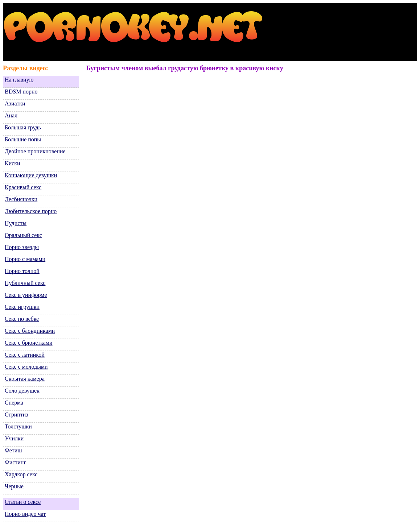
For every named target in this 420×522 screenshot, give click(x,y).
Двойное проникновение (35, 151)
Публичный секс (25, 283)
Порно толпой (22, 271)
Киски (13, 163)
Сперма (14, 403)
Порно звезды (22, 247)
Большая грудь (23, 127)
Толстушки (18, 426)
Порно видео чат (25, 514)
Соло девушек (22, 391)
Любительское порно (31, 211)
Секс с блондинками (30, 331)
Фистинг (15, 462)
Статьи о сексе (23, 502)
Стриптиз (17, 415)
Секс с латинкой (25, 355)
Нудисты (16, 223)
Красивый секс (23, 187)
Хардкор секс (21, 474)
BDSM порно (21, 92)
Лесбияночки (21, 199)
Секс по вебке (22, 319)
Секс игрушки (22, 307)
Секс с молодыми (26, 367)
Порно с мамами (25, 259)
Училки (14, 438)
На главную (19, 80)
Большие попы (23, 139)
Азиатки (15, 103)
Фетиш (13, 450)
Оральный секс (23, 235)
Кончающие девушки (31, 175)
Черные (14, 486)
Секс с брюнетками (29, 343)
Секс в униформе (26, 295)
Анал (11, 115)
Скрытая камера (25, 379)
